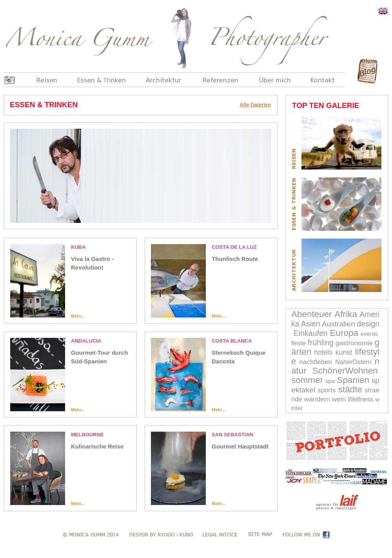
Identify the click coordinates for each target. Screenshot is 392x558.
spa (330, 381)
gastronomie (354, 343)
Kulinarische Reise (97, 446)
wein (339, 399)
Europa (344, 333)
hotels (324, 352)
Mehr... (78, 316)
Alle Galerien (255, 105)
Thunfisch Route (235, 259)
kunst (344, 352)
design (368, 324)
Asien (311, 324)
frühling (321, 343)
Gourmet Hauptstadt (240, 446)
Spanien (353, 380)
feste (299, 343)
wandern (317, 399)
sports (327, 390)
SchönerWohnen (345, 371)
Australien (338, 324)
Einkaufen (311, 333)
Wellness (361, 399)
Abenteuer (312, 314)
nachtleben (316, 362)
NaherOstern (353, 362)
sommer (307, 380)
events (369, 334)
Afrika (346, 314)
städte (350, 389)
